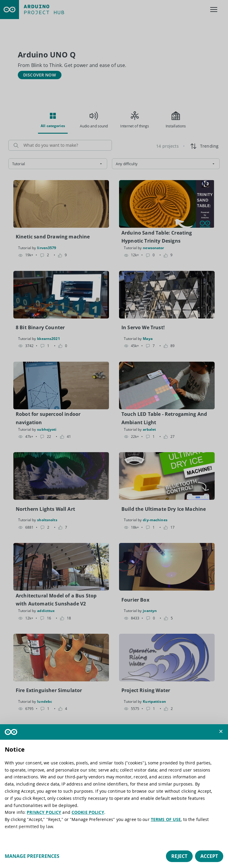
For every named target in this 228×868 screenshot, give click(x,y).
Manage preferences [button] (32, 856)
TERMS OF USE (166, 819)
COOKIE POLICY (88, 812)
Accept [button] (209, 856)
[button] (221, 731)
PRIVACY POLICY (44, 812)
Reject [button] (179, 856)
